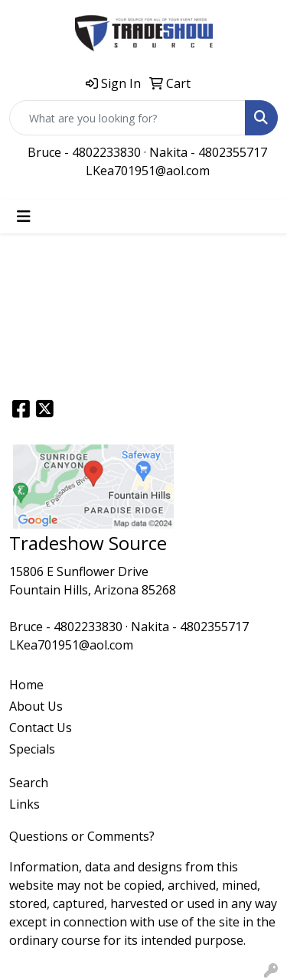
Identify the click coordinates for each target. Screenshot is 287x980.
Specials (32, 749)
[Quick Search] (127, 118)
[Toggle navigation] (24, 217)
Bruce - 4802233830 (84, 152)
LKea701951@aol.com (148, 171)
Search (29, 783)
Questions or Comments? (82, 836)
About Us (36, 706)
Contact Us (41, 728)
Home (26, 685)
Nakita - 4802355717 (208, 152)
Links (24, 804)
